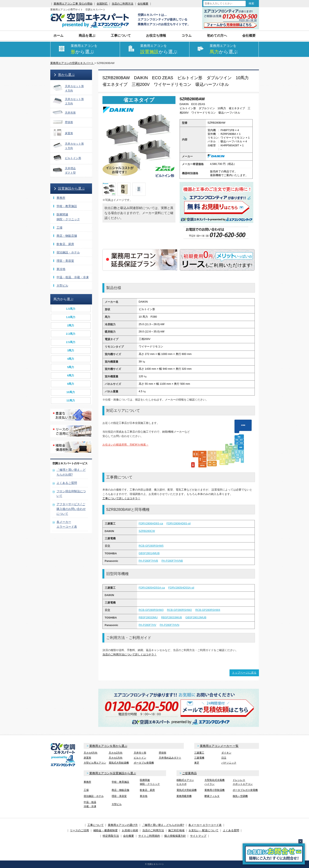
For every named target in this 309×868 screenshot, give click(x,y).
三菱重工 (199, 753)
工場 (59, 228)
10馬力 (71, 392)
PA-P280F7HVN (169, 625)
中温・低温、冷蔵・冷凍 (73, 277)
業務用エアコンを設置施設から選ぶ (113, 773)
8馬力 (71, 384)
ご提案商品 (189, 773)
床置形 (87, 758)
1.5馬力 (71, 309)
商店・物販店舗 (67, 236)
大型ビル (62, 286)
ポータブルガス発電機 (245, 790)
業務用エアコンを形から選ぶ (108, 746)
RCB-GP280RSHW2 (179, 610)
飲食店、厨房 (65, 244)
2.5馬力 (71, 342)
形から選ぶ (66, 75)
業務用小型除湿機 (214, 790)
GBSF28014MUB (149, 553)
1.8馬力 (71, 317)
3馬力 (71, 350)
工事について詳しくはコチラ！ (121, 498)
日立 (224, 758)
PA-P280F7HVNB (172, 561)
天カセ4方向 (91, 753)
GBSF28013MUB (196, 617)
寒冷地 (61, 269)
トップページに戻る (244, 673)
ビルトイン (140, 758)
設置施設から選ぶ (71, 189)
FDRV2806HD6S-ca (151, 523)
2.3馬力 (71, 334)
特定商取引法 (111, 836)
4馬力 (71, 359)
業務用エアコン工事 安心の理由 (73, 4)
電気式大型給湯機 (119, 763)
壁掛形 (163, 753)
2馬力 (71, 325)
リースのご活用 (79, 830)
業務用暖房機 (184, 796)
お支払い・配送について (204, 830)
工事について (121, 36)
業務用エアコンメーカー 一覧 (219, 746)
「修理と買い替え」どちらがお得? (163, 825)
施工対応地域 (176, 830)
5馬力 (71, 367)
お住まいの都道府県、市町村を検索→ (125, 445)
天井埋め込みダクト (170, 758)
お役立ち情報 (156, 36)
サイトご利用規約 (149, 836)
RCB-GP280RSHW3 (151, 610)
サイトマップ (198, 836)
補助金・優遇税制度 (105, 830)
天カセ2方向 (116, 753)
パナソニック (229, 763)
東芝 (197, 763)
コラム (187, 36)
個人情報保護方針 (175, 836)
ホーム (58, 36)
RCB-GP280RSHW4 (208, 610)
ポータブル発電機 (144, 763)
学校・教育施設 (67, 206)
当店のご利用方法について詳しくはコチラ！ (130, 654)
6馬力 (71, 375)
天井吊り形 (140, 753)
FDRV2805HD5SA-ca (152, 588)
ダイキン (226, 753)
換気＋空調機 (240, 796)
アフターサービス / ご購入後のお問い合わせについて (71, 509)
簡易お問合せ (274, 854)
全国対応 (102, 4)
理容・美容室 (65, 261)
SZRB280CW (147, 531)
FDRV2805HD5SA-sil (181, 588)
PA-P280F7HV (148, 625)
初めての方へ (217, 36)
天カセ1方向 (116, 758)
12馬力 (71, 400)
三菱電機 (199, 758)
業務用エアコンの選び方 (123, 825)
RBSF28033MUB (172, 617)
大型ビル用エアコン (95, 763)
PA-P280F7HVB (148, 561)
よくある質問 (231, 830)
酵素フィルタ (212, 796)
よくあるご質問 (67, 483)
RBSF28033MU (148, 617)
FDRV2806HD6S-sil (178, 523)
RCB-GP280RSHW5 (151, 546)
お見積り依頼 (130, 830)
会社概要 (143, 4)
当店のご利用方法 (122, 4)
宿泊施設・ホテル (68, 252)
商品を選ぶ (87, 36)
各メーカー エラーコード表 (205, 825)
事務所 (61, 198)
